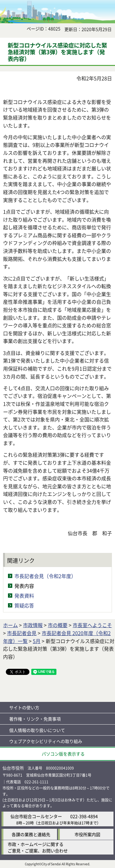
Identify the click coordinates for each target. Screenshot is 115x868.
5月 (37, 641)
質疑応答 (24, 605)
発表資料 (24, 596)
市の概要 (58, 625)
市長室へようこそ (92, 625)
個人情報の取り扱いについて (37, 730)
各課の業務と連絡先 (31, 834)
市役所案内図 (87, 834)
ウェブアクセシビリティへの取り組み (46, 741)
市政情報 (33, 625)
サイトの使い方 (24, 707)
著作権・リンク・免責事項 (35, 719)
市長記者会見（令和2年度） (45, 576)
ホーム (10, 625)
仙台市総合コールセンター (36, 816)
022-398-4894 (84, 816)
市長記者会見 (22, 633)
